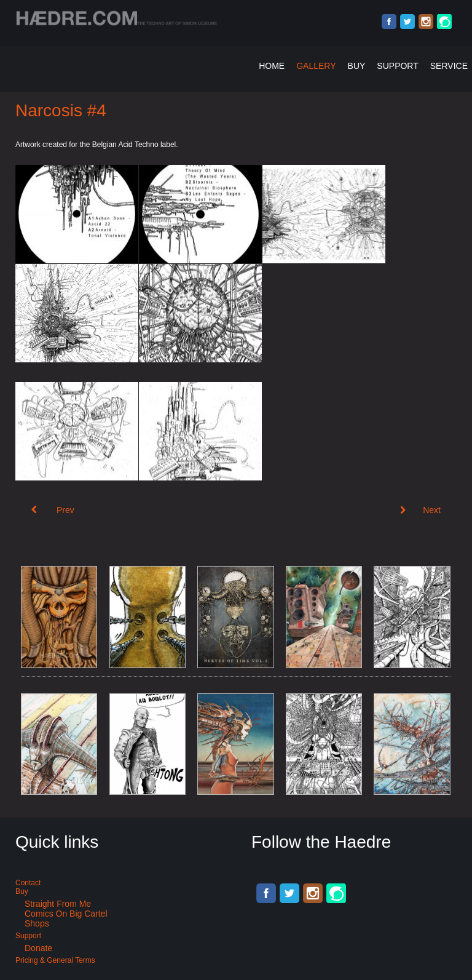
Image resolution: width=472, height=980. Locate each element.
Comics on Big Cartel (66, 914)
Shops (37, 923)
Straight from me (58, 904)
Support (397, 66)
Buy (357, 66)
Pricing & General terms (55, 960)
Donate (38, 948)
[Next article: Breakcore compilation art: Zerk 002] (420, 510)
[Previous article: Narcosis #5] (53, 510)
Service (449, 66)
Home (272, 66)
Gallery (316, 66)
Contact (28, 883)
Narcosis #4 (61, 110)
